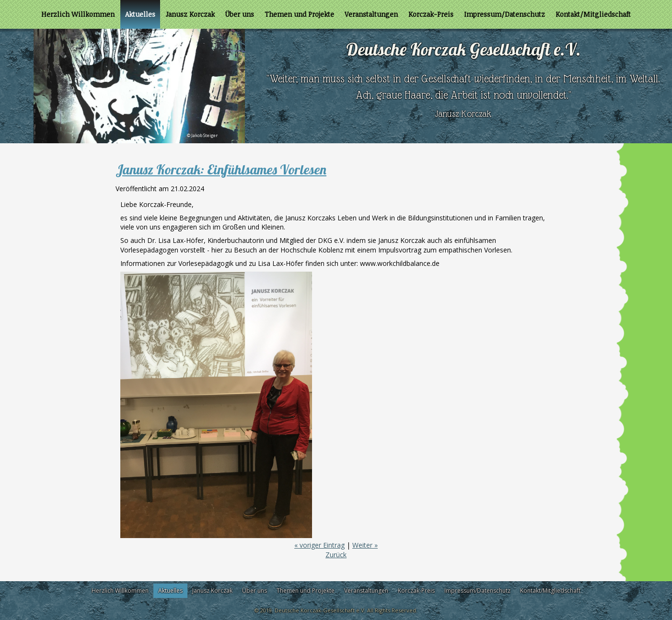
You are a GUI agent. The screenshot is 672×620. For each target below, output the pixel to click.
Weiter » (365, 545)
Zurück (336, 555)
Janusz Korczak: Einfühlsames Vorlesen (221, 169)
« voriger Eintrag (319, 545)
